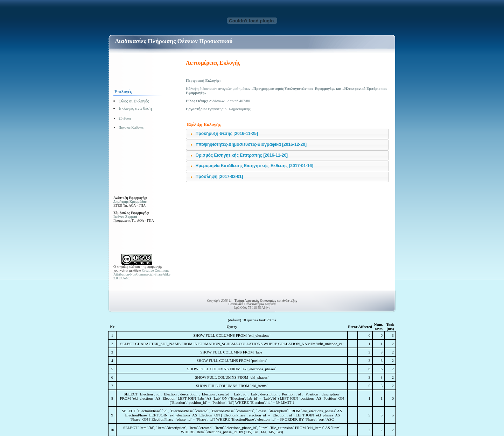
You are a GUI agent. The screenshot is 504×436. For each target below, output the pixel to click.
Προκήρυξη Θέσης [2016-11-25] (227, 134)
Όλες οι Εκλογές (134, 101)
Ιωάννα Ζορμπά (125, 217)
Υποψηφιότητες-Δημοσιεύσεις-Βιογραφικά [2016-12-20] (251, 144)
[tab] (287, 134)
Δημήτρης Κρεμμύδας (130, 202)
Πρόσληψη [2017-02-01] (219, 177)
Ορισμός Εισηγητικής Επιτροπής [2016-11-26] (242, 155)
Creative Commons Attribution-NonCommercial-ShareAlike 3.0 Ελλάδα (142, 274)
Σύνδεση (125, 118)
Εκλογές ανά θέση (135, 108)
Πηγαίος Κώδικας (131, 127)
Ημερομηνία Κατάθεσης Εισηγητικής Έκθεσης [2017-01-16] (255, 166)
